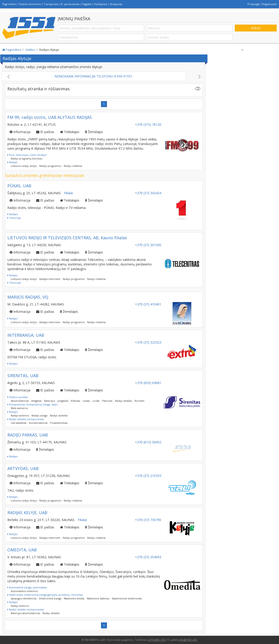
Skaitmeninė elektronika (127, 598)
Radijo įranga (39, 415)
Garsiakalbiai (19, 423)
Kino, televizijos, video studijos (27, 155)
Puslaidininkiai (59, 423)
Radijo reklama (73, 166)
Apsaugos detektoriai (24, 598)
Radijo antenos (20, 415)
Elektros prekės (18, 397)
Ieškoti (256, 28)
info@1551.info (188, 640)
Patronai (107, 401)
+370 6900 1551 (157, 640)
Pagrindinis (9, 4)
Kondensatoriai (38, 423)
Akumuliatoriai (20, 401)
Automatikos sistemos (24, 591)
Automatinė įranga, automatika (27, 587)
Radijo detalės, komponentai (26, 419)
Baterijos (50, 401)
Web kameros (19, 408)
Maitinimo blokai (74, 598)
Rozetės (139, 401)
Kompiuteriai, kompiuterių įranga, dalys (33, 404)
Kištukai (76, 401)
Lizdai (96, 401)
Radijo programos (50, 166)
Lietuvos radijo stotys (24, 166)
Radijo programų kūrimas (26, 158)
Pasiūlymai (101, 4)
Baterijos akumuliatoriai (25, 613)
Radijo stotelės (59, 415)
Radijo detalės (124, 401)
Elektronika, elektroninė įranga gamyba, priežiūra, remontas (45, 595)
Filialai (68, 193)
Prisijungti (254, 4)
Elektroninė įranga (50, 598)
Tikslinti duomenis (30, 4)
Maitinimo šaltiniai (98, 598)
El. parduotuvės (70, 4)
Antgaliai (36, 401)
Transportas (51, 4)
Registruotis (269, 4)
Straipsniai (116, 4)
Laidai (86, 401)
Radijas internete (50, 279)
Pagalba (87, 4)
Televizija (14, 218)
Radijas (12, 162)
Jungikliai (63, 401)
